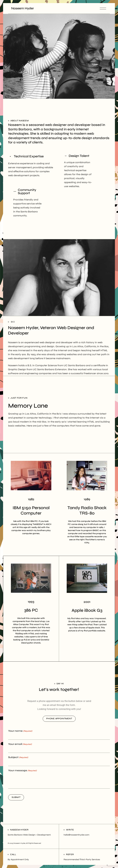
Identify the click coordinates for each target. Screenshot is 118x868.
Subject (18, 757)
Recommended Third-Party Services (82, 859)
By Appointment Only (18, 859)
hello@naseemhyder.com (76, 835)
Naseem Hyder (23, 8)
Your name (20, 731)
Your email (20, 744)
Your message (22, 771)
